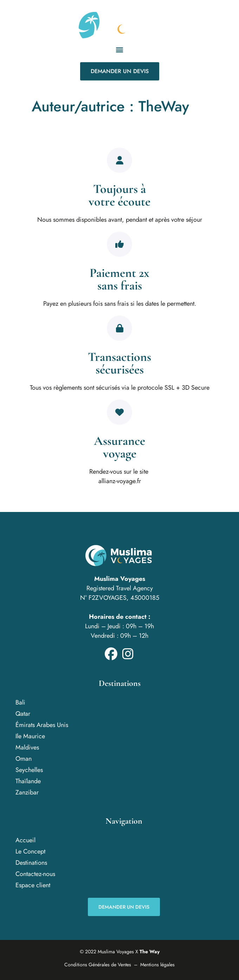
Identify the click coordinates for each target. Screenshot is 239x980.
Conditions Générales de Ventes (98, 965)
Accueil (25, 840)
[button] (120, 49)
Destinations (31, 863)
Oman (24, 759)
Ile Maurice (30, 736)
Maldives (27, 747)
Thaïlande (28, 781)
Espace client (33, 885)
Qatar (23, 714)
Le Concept (30, 851)
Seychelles (29, 770)
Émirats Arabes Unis (42, 725)
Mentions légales (157, 965)
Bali (20, 702)
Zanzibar (27, 792)
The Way (150, 952)
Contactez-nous (35, 874)
